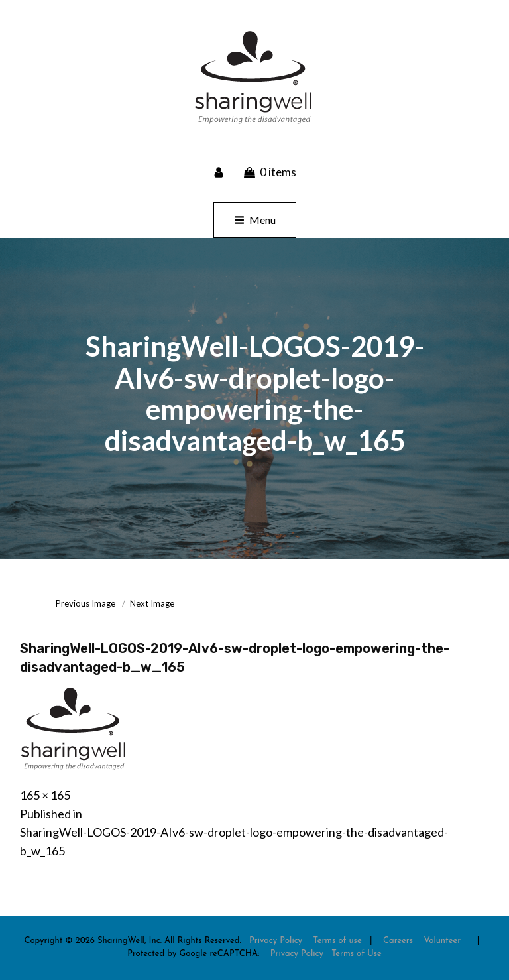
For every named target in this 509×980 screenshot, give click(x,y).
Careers (398, 941)
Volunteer (442, 941)
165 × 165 (45, 795)
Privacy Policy (276, 941)
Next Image (152, 603)
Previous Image (85, 603)
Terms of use (337, 941)
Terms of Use (357, 954)
